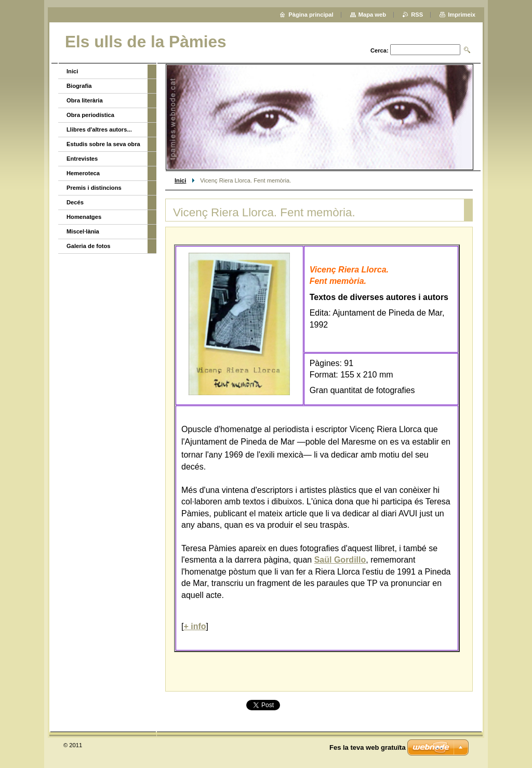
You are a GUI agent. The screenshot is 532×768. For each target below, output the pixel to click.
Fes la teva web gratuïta (368, 747)
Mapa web (372, 15)
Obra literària (85, 100)
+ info (195, 626)
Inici (180, 180)
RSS (417, 15)
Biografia (79, 86)
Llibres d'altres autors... (99, 129)
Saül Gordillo (340, 560)
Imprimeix (462, 15)
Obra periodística (90, 115)
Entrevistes (82, 159)
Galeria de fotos (89, 246)
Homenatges (84, 217)
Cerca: (380, 50)
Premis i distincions (94, 188)
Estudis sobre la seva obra (103, 144)
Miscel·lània (83, 231)
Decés (75, 202)
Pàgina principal (311, 15)
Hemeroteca (83, 173)
